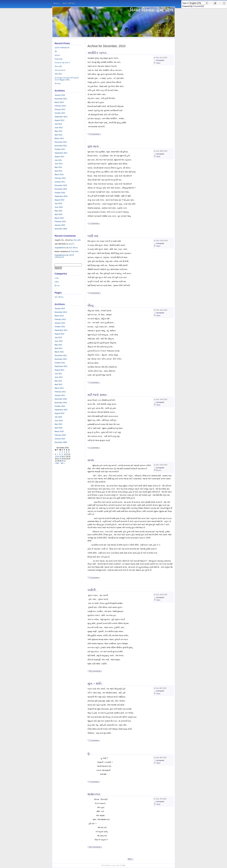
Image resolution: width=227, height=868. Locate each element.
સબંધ (91, 460)
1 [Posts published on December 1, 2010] (60, 452)
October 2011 (60, 149)
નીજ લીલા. (58, 74)
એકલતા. (58, 84)
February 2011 (60, 178)
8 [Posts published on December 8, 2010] (60, 454)
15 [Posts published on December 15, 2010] (60, 456)
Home (57, 3)
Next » (130, 859)
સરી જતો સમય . (98, 395)
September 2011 (61, 153)
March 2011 (59, 174)
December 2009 (61, 229)
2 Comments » (95, 134)
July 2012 (58, 124)
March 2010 (59, 218)
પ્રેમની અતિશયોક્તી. (62, 48)
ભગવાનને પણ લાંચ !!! (62, 63)
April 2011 (58, 171)
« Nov (57, 463)
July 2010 (58, 203)
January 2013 (60, 109)
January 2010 (60, 225)
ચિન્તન (159, 470)
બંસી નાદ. (93, 236)
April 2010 (58, 214)
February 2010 (60, 221)
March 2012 (59, 138)
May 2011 (58, 167)
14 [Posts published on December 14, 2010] (58, 456)
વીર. (56, 51)
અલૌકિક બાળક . (98, 53)
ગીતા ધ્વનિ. (58, 66)
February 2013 (60, 106)
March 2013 (59, 102)
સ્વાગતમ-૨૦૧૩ (60, 70)
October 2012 (60, 113)
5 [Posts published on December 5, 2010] (69, 452)
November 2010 (61, 189)
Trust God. (59, 59)
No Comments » (96, 671)
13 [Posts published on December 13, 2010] (56, 456)
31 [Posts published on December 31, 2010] (65, 461)
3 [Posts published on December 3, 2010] (64, 452)
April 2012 (58, 135)
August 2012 (59, 120)
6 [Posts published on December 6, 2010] (55, 454)
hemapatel (160, 60)
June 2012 (59, 128)
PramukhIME (199, 6)
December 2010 (61, 185)
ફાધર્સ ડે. (72, 244)
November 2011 (61, 146)
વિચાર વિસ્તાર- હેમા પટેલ (151, 10)
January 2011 (60, 182)
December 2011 (61, 142)
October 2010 (60, 193)
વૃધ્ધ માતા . (94, 146)
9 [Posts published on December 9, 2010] (62, 454)
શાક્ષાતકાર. (94, 794)
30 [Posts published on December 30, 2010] (63, 461)
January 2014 (60, 95)
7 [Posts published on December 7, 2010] (58, 454)
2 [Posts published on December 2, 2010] (62, 452)
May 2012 (58, 131)
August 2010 (59, 200)
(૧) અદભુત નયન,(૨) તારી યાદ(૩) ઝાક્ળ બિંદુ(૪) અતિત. (66, 79)
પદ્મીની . (92, 590)
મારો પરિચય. (69, 3)
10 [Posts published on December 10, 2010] (65, 454)
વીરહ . (92, 305)
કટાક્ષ (57, 278)
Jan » (63, 463)
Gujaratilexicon (60, 248)
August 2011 (59, 157)
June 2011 (59, 164)
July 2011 (58, 160)
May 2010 (58, 211)
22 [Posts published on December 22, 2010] (60, 459)
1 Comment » (95, 223)
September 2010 (61, 196)
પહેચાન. (58, 55)
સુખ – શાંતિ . (95, 683)
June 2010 (59, 207)
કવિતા (158, 63)
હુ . (89, 753)
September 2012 (61, 117)
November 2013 (61, 99)
